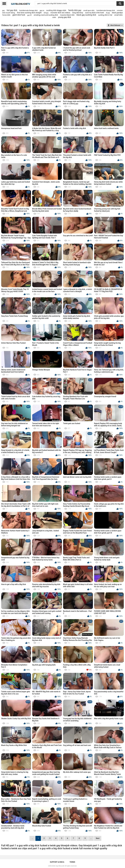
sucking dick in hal (105, 15)
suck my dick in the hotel (95, 13)
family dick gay (75, 10)
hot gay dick (12, 10)
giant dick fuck (19, 15)
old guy (46, 13)
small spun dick (89, 10)
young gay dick (65, 17)
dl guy (108, 13)
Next (98, 838)
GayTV (21, 4)
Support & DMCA (57, 862)
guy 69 (29, 15)
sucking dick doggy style (56, 10)
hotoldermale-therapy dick (106, 10)
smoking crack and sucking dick (46, 15)
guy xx (42, 10)
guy (3, 10)
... (91, 838)
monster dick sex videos (60, 13)
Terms (72, 862)
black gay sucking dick (86, 15)
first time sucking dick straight (29, 13)
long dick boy (78, 13)
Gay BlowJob (60, 866)
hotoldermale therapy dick (28, 10)
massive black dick (67, 15)
